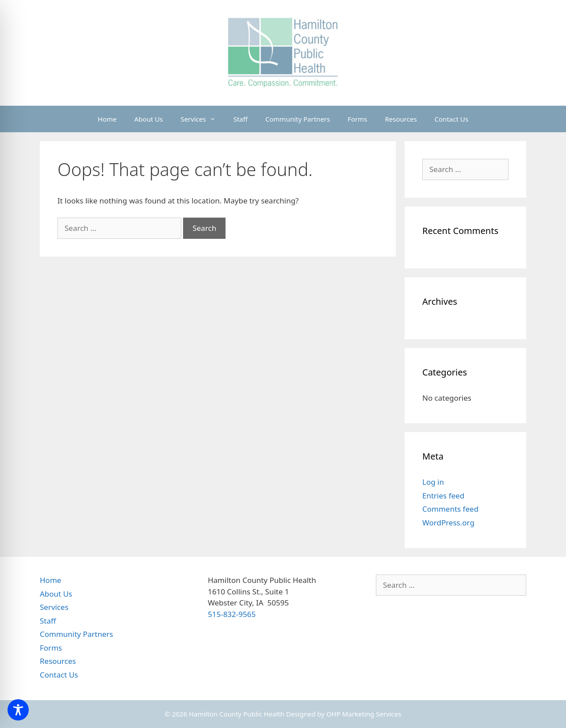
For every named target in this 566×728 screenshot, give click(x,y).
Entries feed (443, 496)
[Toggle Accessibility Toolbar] (18, 710)
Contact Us (451, 119)
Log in (433, 482)
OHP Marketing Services (364, 714)
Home (107, 119)
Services (202, 119)
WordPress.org (448, 523)
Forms (357, 119)
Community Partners (298, 119)
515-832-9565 (232, 614)
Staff (241, 119)
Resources (401, 119)
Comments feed (450, 509)
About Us (149, 119)
